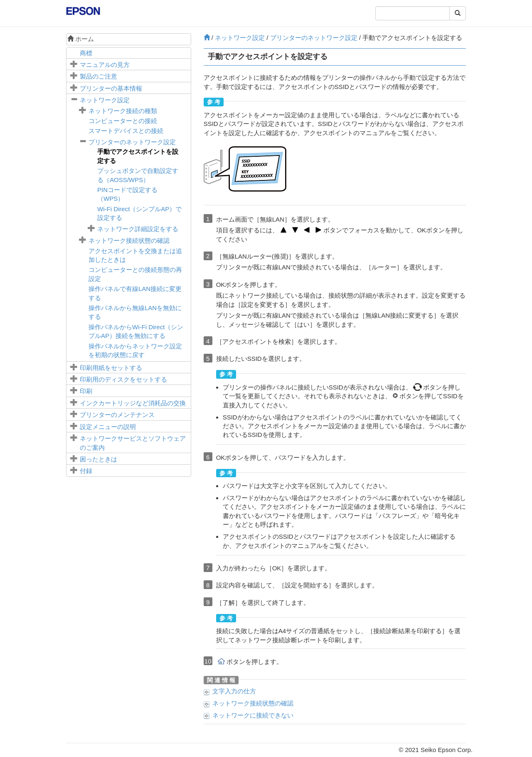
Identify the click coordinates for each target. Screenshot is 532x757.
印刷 (86, 391)
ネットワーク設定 (105, 100)
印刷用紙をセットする (111, 368)
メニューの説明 (108, 427)
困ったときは (99, 459)
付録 (86, 471)
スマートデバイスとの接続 (126, 131)
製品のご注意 (99, 76)
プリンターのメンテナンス (117, 415)
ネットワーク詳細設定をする (138, 229)
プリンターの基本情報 (111, 88)
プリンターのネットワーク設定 (132, 142)
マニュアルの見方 (105, 65)
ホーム (81, 39)
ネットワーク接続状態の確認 (129, 240)
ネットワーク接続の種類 (123, 111)
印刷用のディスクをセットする (123, 379)
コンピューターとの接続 (123, 121)
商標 (86, 53)
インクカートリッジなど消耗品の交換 (133, 403)
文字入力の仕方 (234, 691)
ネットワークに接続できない (253, 715)
